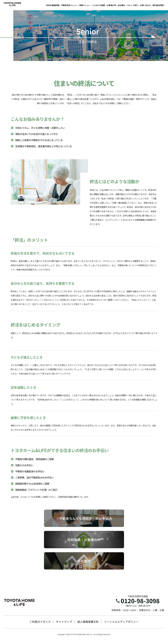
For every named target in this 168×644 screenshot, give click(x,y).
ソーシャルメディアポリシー (121, 622)
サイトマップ (64, 622)
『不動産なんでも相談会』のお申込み (84, 518)
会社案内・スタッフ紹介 (128, 5)
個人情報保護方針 (88, 622)
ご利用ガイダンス (40, 622)
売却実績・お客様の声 (84, 540)
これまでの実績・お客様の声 (104, 5)
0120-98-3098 (138, 601)
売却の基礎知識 (53, 5)
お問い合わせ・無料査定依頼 (152, 5)
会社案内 (84, 561)
